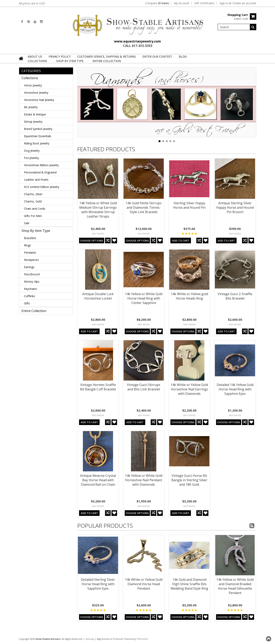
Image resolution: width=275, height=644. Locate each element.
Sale (27, 223)
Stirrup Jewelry (33, 122)
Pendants (30, 253)
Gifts (27, 303)
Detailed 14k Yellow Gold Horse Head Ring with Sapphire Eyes (235, 389)
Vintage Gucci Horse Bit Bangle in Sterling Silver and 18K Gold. (189, 480)
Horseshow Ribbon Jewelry (41, 165)
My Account (182, 3)
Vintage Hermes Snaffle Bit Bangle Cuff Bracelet (98, 387)
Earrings (29, 267)
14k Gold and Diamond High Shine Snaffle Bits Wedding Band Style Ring (189, 584)
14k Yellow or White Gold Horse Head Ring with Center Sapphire (144, 298)
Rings (27, 245)
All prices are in (32, 3)
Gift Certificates (204, 3)
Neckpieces (31, 260)
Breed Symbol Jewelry (38, 129)
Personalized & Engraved (40, 172)
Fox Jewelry (31, 158)
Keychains (30, 289)
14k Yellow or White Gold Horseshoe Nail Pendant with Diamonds (144, 480)
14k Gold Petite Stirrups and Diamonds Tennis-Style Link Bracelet (144, 207)
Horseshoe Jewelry (36, 93)
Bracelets (30, 238)
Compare (157, 3)
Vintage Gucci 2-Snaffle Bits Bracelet (235, 296)
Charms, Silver (33, 194)
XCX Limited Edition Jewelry (42, 187)
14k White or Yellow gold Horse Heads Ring (189, 296)
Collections (37, 61)
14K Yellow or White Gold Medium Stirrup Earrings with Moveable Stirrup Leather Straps (98, 210)
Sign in (224, 3)
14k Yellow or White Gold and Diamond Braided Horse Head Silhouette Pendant (235, 586)
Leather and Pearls (36, 180)
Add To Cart (181, 241)
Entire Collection (107, 61)
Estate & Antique (35, 114)
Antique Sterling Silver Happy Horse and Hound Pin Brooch (235, 207)
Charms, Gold (33, 201)
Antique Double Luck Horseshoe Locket (98, 296)
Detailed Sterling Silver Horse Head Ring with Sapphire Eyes (98, 584)
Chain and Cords (35, 209)
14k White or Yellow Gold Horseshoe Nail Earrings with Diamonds (189, 389)
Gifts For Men (33, 216)
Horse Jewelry (33, 85)
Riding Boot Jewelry (37, 143)
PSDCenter (142, 639)
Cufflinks (29, 296)
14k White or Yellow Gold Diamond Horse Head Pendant (144, 584)
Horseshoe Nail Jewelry (39, 100)
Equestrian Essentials (38, 136)
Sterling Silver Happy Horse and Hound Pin (189, 205)
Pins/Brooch (32, 274)
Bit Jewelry (31, 107)
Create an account (244, 3)
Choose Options (92, 241)
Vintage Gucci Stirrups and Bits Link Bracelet (144, 387)
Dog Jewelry (32, 151)
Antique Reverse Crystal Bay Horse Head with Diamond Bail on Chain (98, 480)
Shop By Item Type (70, 61)
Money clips (32, 282)
